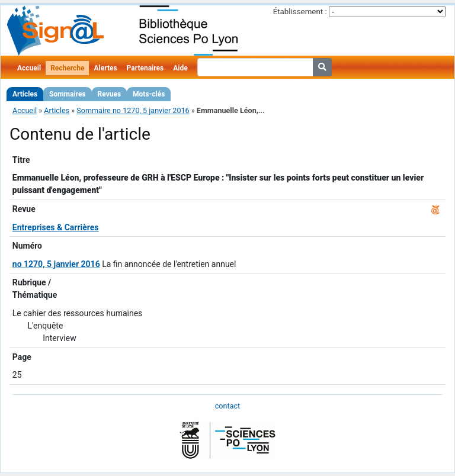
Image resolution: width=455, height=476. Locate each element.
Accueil (29, 68)
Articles (25, 94)
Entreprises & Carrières (56, 227)
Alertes (105, 68)
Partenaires (145, 68)
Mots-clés (149, 94)
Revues (110, 94)
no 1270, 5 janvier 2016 (56, 264)
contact (227, 406)
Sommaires (67, 94)
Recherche (67, 68)
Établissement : (300, 12)
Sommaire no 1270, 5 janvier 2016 (133, 110)
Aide (180, 68)
